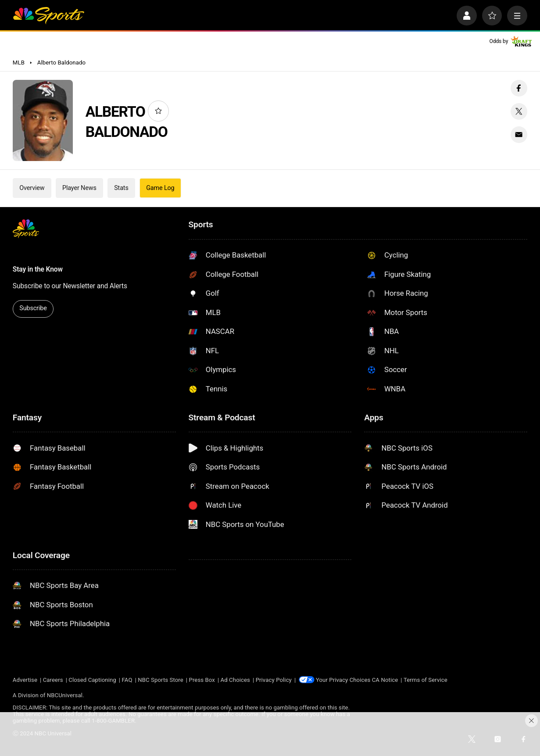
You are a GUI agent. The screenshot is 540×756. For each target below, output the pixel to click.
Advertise (25, 680)
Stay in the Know (38, 269)
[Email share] (519, 135)
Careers (53, 680)
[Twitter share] (519, 111)
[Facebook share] (519, 88)
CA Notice (386, 680)
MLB (19, 63)
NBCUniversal (65, 695)
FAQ (127, 680)
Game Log (160, 188)
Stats (121, 188)
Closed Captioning (92, 680)
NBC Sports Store (161, 680)
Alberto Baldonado (61, 63)
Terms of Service (426, 680)
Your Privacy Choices (344, 680)
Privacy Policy (274, 680)
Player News (79, 188)
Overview (32, 188)
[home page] (48, 16)
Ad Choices (235, 680)
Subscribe (33, 308)
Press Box (202, 680)
